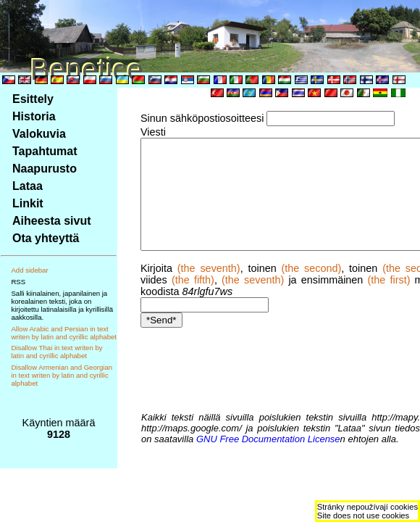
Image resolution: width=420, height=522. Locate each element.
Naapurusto (45, 169)
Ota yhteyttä (46, 238)
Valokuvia (39, 134)
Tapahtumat (45, 151)
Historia (34, 116)
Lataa (28, 186)
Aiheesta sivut (51, 221)
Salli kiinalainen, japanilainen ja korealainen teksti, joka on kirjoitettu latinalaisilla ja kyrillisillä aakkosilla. (62, 305)
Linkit (28, 203)
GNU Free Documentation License (255, 439)
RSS (18, 282)
